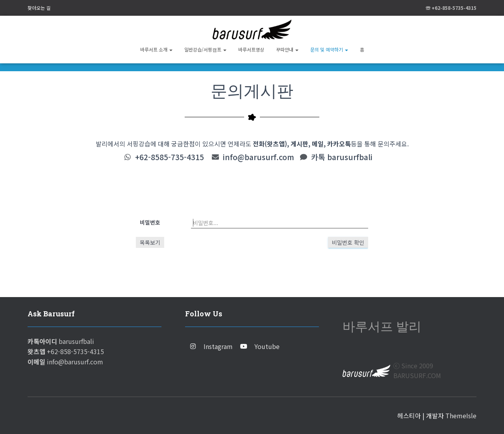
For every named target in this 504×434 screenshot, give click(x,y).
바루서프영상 (251, 49)
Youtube (267, 346)
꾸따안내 (287, 49)
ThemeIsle (461, 416)
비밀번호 (150, 222)
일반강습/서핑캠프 (205, 49)
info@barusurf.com (258, 157)
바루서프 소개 (156, 49)
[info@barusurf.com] (215, 157)
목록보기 (150, 242)
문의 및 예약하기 (329, 49)
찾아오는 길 (39, 8)
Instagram (218, 346)
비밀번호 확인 (348, 242)
